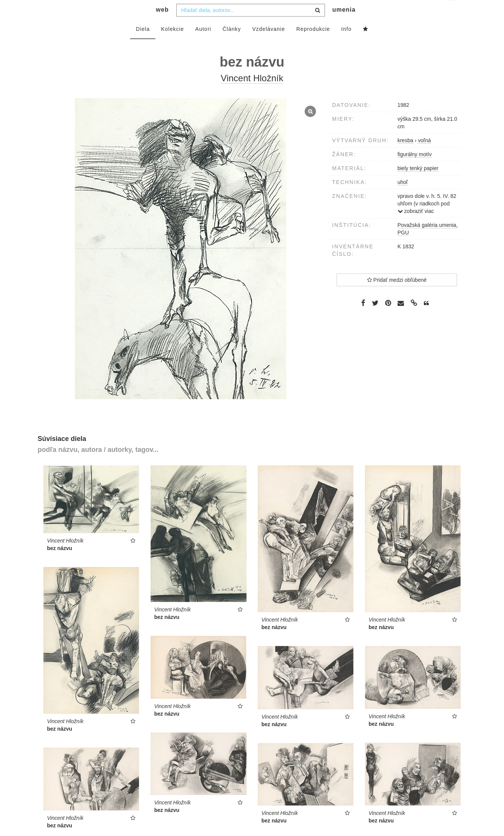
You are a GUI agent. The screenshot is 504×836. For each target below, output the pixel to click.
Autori (203, 44)
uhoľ (403, 197)
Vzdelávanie (268, 44)
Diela (143, 44)
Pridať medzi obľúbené (397, 295)
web (162, 25)
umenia (344, 25)
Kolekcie (172, 44)
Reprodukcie (313, 44)
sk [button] (452, 11)
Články (232, 44)
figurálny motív (415, 169)
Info (346, 44)
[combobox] (251, 25)
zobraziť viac (416, 226)
